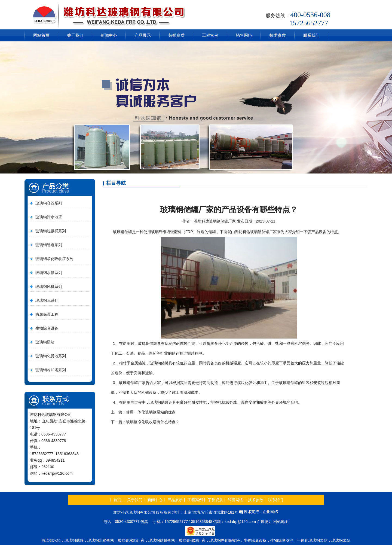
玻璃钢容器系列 (49, 203)
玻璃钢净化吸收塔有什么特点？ (153, 422)
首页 (117, 500)
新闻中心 (109, 35)
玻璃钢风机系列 (49, 287)
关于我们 (75, 35)
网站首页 (41, 35)
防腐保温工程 (47, 314)
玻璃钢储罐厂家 (264, 232)
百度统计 (265, 522)
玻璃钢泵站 (45, 342)
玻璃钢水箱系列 (49, 273)
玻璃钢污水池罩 (49, 217)
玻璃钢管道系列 (49, 245)
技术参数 (278, 35)
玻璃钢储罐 (289, 383)
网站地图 (281, 522)
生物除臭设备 (47, 328)
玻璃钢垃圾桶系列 (51, 231)
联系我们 (311, 35)
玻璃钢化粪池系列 (51, 356)
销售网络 (244, 35)
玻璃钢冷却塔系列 (51, 370)
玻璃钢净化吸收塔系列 (54, 259)
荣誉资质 (176, 35)
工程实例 (210, 35)
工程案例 (195, 500)
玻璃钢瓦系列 (47, 300)
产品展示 (143, 35)
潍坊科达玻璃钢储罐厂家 (215, 221)
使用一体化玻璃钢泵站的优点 (151, 412)
